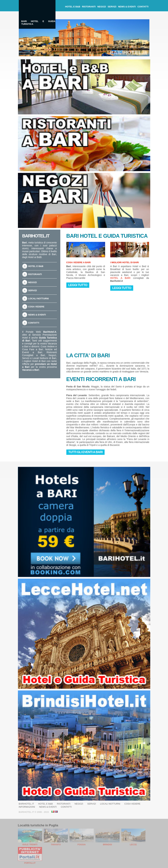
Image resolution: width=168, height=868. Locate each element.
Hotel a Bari (120, 278)
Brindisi (107, 845)
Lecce (133, 845)
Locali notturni (39, 299)
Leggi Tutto (78, 285)
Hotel (89, 236)
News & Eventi (127, 7)
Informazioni (27, 807)
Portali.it (30, 863)
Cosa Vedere (36, 307)
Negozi (102, 7)
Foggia (82, 845)
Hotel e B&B (73, 7)
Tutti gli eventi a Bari (86, 452)
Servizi (112, 7)
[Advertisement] (92, 320)
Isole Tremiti (30, 845)
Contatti (143, 7)
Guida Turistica (125, 236)
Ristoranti (89, 7)
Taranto (56, 845)
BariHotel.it (26, 804)
